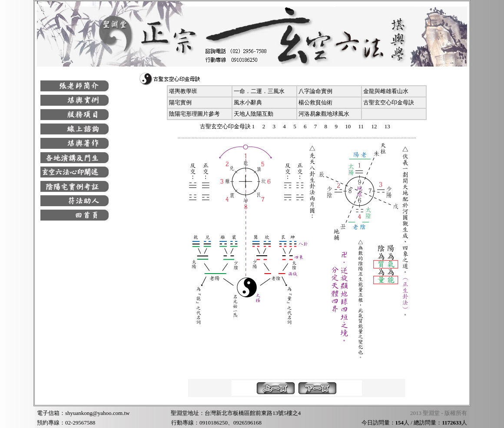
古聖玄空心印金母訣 (389, 102)
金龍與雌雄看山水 (386, 91)
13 (387, 126)
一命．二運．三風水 (259, 91)
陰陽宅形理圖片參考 (194, 114)
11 (361, 126)
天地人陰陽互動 (254, 114)
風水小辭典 (248, 102)
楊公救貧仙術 (315, 102)
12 (374, 126)
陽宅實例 (180, 102)
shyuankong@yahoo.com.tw (97, 413)
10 (348, 126)
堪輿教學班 (183, 91)
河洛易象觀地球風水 (324, 114)
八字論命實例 (315, 91)
